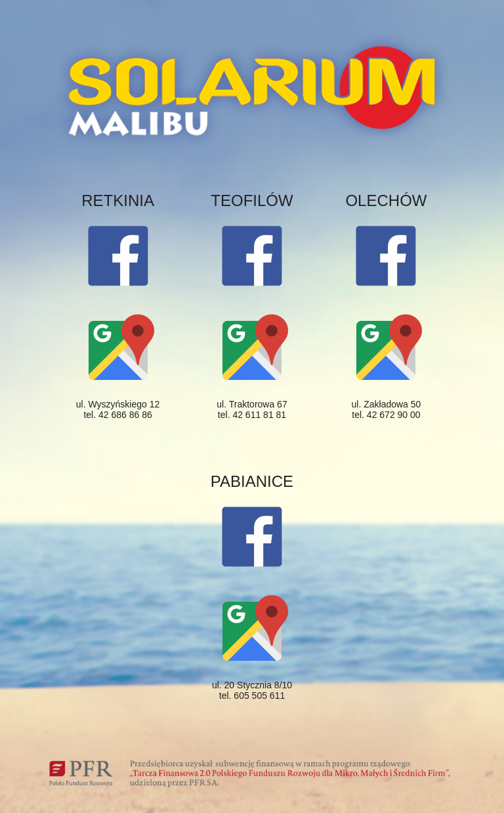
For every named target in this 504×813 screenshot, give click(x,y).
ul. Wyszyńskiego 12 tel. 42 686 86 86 (118, 409)
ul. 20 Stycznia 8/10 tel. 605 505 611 (252, 690)
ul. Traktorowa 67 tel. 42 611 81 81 (252, 409)
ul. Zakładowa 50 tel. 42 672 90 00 (387, 409)
